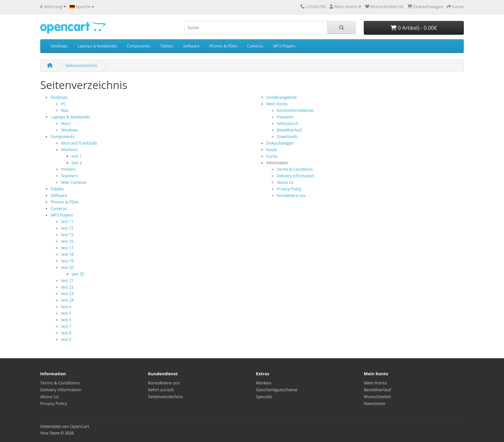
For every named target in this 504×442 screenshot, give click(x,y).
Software (191, 46)
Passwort (285, 117)
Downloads (287, 137)
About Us (285, 182)
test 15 (67, 235)
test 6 (66, 320)
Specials (264, 397)
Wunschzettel (377, 397)
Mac (65, 110)
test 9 (66, 339)
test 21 (67, 281)
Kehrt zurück (161, 390)
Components (139, 46)
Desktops (59, 46)
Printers (68, 169)
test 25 (78, 274)
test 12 (67, 228)
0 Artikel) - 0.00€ (414, 28)
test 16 (67, 241)
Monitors (69, 150)
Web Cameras (74, 182)
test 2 (77, 163)
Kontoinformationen (295, 110)
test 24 (67, 300)
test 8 (66, 333)
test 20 (67, 267)
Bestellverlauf (289, 130)
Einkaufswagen (280, 143)
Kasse (272, 150)
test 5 (66, 313)
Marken (264, 383)
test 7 (66, 326)
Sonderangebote (282, 97)
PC (64, 104)
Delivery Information (296, 176)
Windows (69, 130)
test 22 (67, 287)
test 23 (67, 294)
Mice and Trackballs (79, 143)
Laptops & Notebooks (97, 46)
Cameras (255, 46)
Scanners (69, 176)
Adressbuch (288, 124)
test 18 (67, 254)
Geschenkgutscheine (277, 390)
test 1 (77, 156)
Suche (272, 156)
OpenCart (79, 426)
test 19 (67, 261)
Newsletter (375, 403)
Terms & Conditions (295, 169)
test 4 (66, 307)
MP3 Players (284, 46)
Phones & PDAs (223, 46)
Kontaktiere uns (291, 195)
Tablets (167, 46)
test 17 (67, 248)
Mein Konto (277, 104)
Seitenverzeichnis (82, 66)
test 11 (67, 222)
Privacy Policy (289, 189)
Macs (66, 124)
